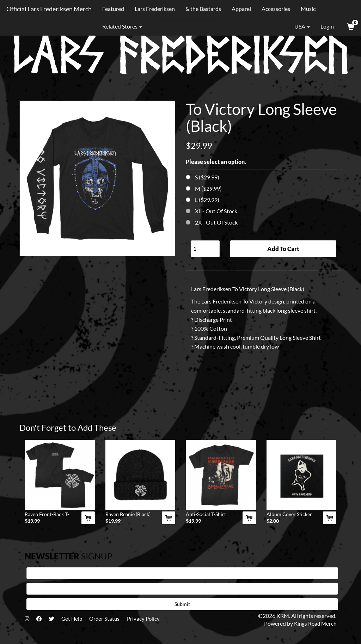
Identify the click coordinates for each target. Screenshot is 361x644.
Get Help (76, 621)
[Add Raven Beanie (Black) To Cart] (169, 520)
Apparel (240, 9)
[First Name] (182, 575)
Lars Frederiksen (154, 9)
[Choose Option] (188, 177)
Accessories (275, 9)
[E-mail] (182, 590)
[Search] (187, 26)
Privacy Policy (152, 621)
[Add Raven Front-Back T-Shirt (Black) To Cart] (88, 520)
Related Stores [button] (121, 26)
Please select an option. (216, 162)
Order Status (111, 621)
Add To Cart (283, 249)
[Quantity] (205, 249)
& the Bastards (202, 9)
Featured (112, 9)
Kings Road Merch (314, 625)
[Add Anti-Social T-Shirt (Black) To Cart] (249, 520)
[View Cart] (350, 26)
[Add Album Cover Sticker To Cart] (330, 520)
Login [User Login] (327, 26)
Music (307, 9)
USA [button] (297, 26)
